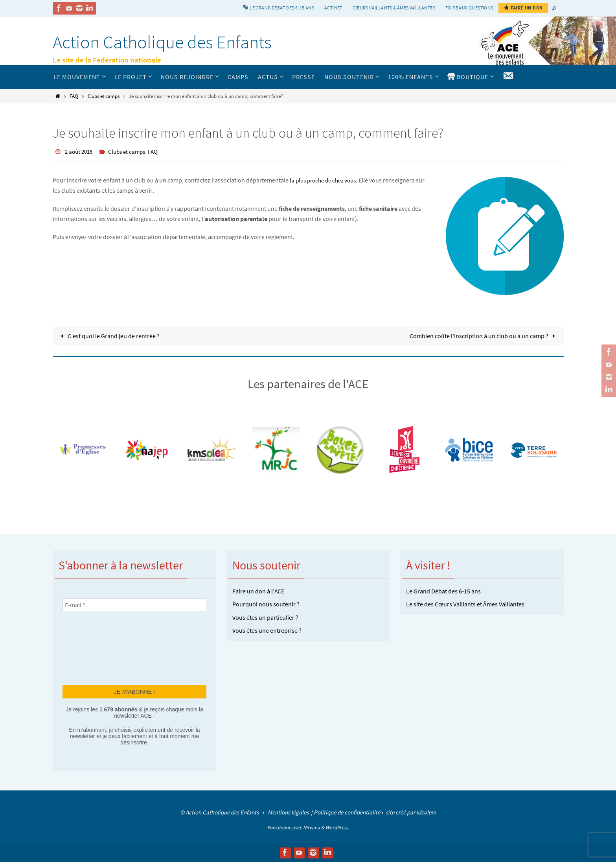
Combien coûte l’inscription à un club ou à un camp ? (484, 335)
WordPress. (337, 827)
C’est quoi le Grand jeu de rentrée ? (109, 335)
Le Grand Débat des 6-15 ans (443, 591)
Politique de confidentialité (347, 812)
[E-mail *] (134, 604)
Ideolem (426, 812)
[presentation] (95, 647)
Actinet (333, 8)
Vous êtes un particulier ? (265, 617)
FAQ (74, 96)
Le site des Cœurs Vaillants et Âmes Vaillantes (465, 604)
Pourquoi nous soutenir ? (266, 604)
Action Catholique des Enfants (162, 42)
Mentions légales (289, 812)
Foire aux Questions (469, 8)
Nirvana (312, 827)
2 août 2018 (80, 151)
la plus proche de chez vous (326, 180)
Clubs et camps (104, 96)
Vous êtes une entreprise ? (267, 630)
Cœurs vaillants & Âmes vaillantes (394, 8)
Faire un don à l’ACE (258, 591)
